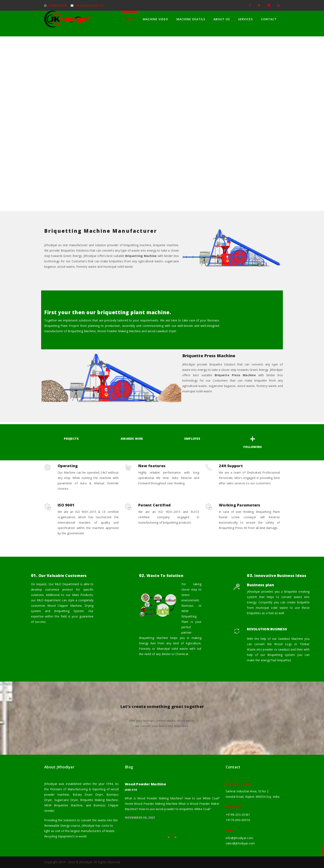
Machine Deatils (191, 19)
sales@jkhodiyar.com (240, 843)
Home (130, 19)
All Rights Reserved (107, 862)
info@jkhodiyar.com (239, 838)
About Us (222, 19)
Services (245, 19)
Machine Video (155, 19)
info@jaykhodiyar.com (90, 5)
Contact (269, 19)
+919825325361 (58, 5)
